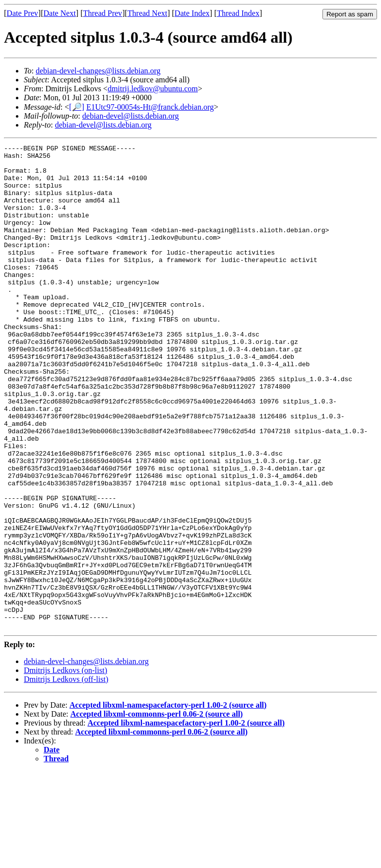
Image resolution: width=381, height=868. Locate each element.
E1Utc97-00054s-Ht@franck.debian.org (150, 107)
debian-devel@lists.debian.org (131, 116)
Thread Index (238, 13)
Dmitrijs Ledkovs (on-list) (65, 767)
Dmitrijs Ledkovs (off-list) (66, 776)
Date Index (192, 13)
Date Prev (22, 13)
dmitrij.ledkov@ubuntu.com (153, 89)
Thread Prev (102, 13)
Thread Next (147, 13)
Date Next (60, 13)
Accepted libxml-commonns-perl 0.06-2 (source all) (157, 811)
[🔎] (77, 107)
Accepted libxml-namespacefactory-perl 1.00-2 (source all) (168, 802)
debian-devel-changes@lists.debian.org (98, 71)
